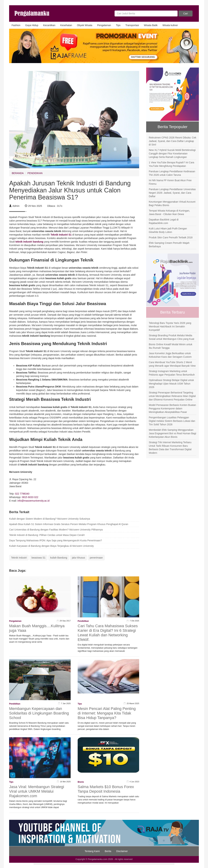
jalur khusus (78, 558)
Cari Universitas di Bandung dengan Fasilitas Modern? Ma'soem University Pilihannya (56, 530)
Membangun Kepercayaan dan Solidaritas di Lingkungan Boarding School (39, 713)
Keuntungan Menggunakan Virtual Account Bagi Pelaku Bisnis (172, 203)
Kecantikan (49, 25)
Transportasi (132, 25)
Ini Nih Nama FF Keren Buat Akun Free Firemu (170, 182)
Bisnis (81, 782)
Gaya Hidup (32, 25)
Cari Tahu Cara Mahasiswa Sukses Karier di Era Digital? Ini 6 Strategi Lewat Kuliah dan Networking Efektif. (108, 633)
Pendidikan (83, 621)
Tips (118, 25)
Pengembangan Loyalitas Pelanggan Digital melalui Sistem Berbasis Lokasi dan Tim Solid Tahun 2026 (172, 421)
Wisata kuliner (170, 25)
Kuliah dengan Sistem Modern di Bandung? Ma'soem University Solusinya (50, 519)
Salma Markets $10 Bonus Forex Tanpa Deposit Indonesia (106, 789)
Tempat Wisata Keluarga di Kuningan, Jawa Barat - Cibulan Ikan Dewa (169, 212)
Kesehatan (66, 25)
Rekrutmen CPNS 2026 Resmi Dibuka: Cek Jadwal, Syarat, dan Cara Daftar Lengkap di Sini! (173, 141)
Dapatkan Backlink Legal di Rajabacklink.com (164, 221)
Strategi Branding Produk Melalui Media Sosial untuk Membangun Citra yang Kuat (171, 337)
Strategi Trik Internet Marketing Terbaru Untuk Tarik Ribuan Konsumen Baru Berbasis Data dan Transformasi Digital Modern (170, 448)
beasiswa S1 (38, 558)
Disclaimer (122, 851)
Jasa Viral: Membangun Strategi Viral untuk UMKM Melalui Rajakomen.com (37, 791)
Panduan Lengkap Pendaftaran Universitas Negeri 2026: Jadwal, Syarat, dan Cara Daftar (172, 193)
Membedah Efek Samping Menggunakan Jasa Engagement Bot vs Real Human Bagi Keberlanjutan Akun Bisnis (172, 433)
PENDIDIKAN (35, 173)
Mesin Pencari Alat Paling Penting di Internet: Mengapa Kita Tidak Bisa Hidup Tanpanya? (107, 713)
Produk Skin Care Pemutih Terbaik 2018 (171, 237)
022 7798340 (22, 494)
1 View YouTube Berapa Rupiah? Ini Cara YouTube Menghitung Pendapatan (171, 164)
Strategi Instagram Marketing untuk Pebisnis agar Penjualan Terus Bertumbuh (172, 373)
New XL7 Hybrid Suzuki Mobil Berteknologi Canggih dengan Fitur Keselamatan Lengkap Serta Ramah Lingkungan (172, 154)
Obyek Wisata (85, 25)
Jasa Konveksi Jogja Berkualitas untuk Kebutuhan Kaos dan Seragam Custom (170, 355)
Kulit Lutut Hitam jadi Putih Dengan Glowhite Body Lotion (168, 230)
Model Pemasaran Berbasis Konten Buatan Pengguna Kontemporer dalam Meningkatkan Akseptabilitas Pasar (172, 409)
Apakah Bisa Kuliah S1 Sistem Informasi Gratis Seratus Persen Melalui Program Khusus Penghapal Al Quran (69, 524)
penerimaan (96, 558)
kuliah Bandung (59, 558)
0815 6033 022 (30, 497)
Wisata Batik (151, 25)
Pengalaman (104, 25)
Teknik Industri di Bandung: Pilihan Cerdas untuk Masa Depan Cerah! (47, 535)
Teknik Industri (19, 558)
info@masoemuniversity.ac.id (33, 501)
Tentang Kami (92, 851)
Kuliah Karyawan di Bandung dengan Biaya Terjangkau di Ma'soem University (51, 546)
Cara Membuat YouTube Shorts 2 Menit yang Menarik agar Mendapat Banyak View (172, 364)
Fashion (16, 25)
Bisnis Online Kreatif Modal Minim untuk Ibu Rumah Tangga (170, 346)
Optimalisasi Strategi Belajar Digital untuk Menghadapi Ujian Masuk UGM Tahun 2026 (171, 384)
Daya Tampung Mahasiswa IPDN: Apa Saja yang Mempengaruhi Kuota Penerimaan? (56, 540)
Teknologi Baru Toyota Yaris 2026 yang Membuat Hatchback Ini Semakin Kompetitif (170, 326)
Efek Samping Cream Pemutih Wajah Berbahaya (169, 245)
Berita (108, 851)
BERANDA (18, 173)
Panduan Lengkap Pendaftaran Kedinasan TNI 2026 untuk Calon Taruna (172, 173)
